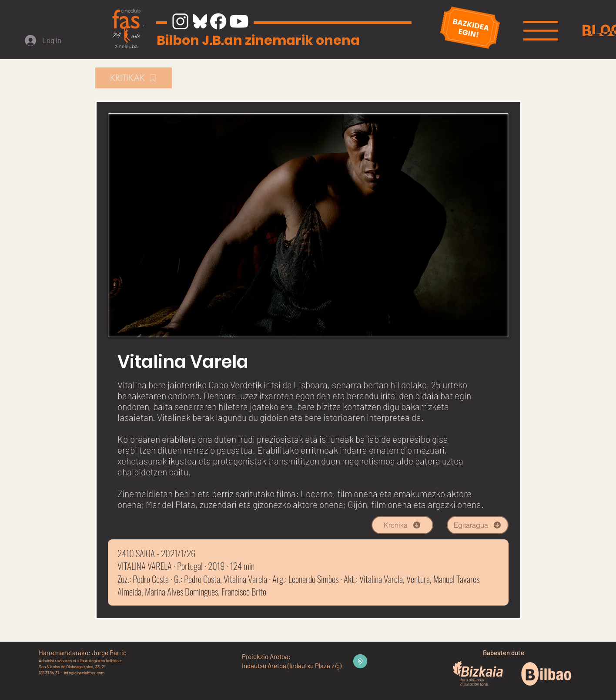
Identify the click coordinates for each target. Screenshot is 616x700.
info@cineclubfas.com (84, 673)
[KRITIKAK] (134, 78)
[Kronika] (402, 525)
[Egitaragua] (478, 525)
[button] (541, 31)
